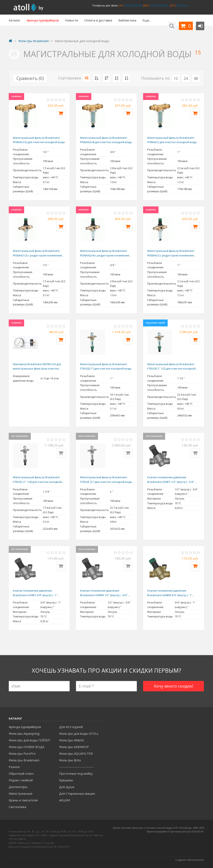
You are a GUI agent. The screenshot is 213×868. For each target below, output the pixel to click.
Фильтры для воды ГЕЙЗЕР (29, 740)
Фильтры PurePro (22, 753)
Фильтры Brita (70, 760)
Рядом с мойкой (21, 780)
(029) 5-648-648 (159, 6)
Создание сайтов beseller (190, 860)
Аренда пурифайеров (25, 727)
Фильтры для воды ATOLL (79, 733)
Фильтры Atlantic (72, 740)
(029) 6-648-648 (133, 6)
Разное (14, 767)
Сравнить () (30, 78)
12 (176, 78)
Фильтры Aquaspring (24, 733)
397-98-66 (182, 6)
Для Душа (67, 787)
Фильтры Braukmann (24, 760)
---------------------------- (77, 767)
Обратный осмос (21, 773)
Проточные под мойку (76, 773)
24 (186, 78)
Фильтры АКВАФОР (74, 747)
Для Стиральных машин (77, 793)
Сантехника (17, 807)
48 (196, 78)
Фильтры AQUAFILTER (76, 753)
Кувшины (66, 780)
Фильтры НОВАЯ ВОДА (27, 747)
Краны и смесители (23, 800)
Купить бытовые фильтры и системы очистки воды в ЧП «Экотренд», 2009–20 (157, 828)
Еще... (147, 20)
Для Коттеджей (71, 727)
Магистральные (21, 793)
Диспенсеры (18, 787)
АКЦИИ (64, 800)
